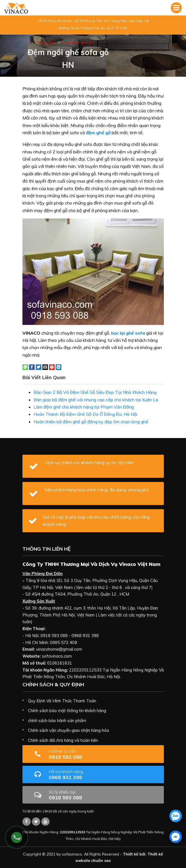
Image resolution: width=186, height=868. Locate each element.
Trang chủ (47, 43)
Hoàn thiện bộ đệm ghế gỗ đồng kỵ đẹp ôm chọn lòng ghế (91, 422)
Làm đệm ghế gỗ (78, 43)
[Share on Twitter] (39, 367)
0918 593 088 (80, 754)
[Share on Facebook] (32, 367)
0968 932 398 (83, 775)
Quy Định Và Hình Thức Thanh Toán (62, 701)
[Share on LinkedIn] (58, 367)
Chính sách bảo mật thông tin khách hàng (67, 711)
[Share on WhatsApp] (25, 367)
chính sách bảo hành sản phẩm (57, 721)
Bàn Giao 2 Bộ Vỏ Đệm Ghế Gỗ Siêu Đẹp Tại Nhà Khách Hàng (95, 392)
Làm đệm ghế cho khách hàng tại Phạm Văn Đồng (84, 407)
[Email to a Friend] (45, 367)
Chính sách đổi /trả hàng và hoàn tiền (63, 740)
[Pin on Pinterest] (52, 367)
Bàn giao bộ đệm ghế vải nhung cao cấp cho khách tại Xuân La (96, 400)
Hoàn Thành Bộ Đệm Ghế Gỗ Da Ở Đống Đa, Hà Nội (85, 414)
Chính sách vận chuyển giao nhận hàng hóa (68, 730)
